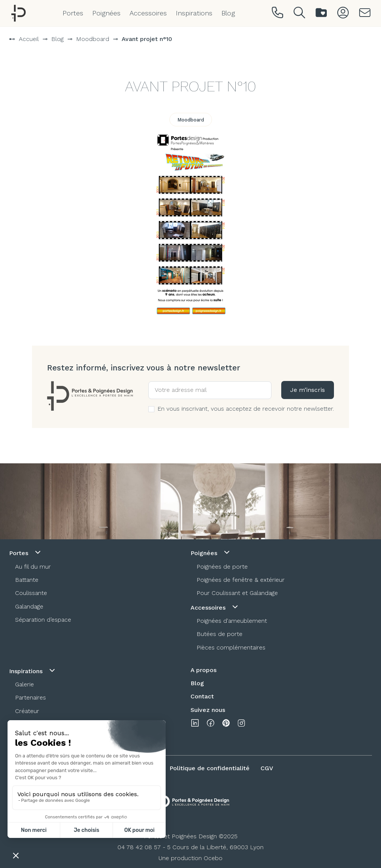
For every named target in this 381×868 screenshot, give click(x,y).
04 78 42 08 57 (139, 847)
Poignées (106, 13)
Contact (202, 696)
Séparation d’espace (43, 620)
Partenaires (30, 697)
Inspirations (194, 13)
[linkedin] (195, 725)
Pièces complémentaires (231, 647)
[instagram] (241, 725)
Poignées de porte (222, 567)
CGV (267, 768)
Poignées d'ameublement (232, 621)
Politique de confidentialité (210, 768)
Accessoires (148, 13)
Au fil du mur (33, 567)
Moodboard (93, 39)
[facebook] (210, 725)
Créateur (27, 711)
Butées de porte (219, 634)
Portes (73, 13)
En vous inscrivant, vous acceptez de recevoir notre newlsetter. (241, 409)
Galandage (29, 606)
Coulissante (31, 593)
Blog (228, 13)
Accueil (29, 39)
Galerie (24, 684)
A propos (203, 670)
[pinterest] (226, 725)
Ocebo (213, 858)
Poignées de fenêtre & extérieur (241, 580)
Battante (27, 580)
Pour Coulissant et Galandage (237, 593)
